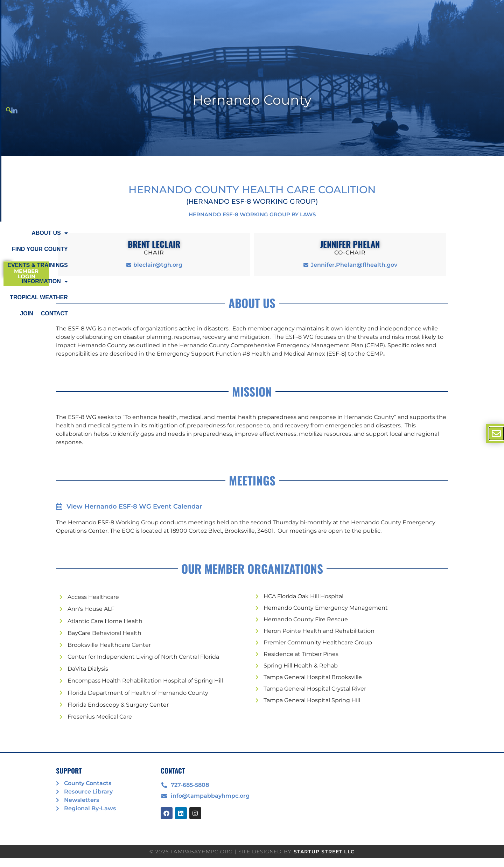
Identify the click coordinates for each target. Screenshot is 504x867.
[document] (252, 434)
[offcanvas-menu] (496, 434)
